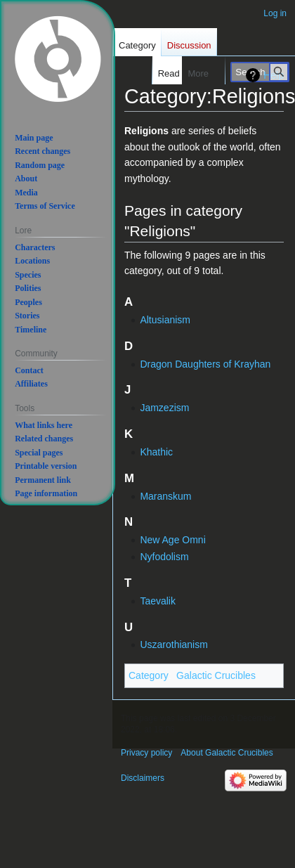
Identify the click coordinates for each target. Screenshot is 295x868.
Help (274, 75)
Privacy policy (146, 753)
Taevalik (158, 601)
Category (149, 675)
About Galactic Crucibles (227, 753)
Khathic (156, 452)
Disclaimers (143, 778)
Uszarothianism (173, 644)
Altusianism (165, 320)
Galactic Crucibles (216, 675)
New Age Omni (172, 540)
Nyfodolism (164, 557)
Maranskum (165, 496)
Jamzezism (164, 408)
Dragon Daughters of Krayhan (205, 364)
